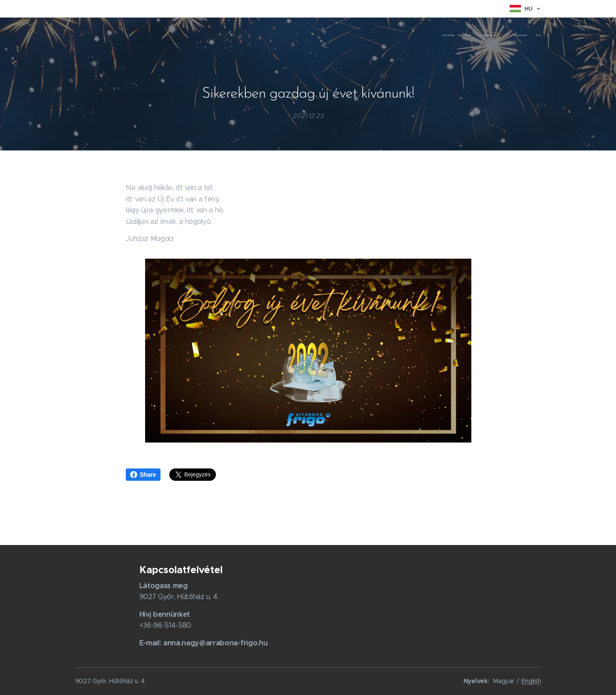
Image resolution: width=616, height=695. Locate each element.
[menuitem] (501, 36)
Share (143, 475)
